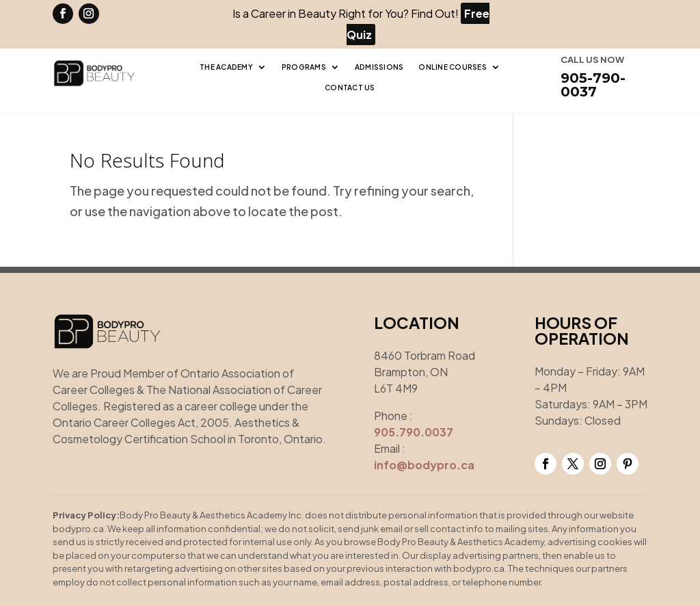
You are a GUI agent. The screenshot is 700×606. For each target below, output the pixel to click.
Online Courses (453, 67)
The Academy (226, 67)
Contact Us (350, 87)
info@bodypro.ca (424, 465)
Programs (304, 67)
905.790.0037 (414, 432)
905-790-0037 (593, 85)
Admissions (379, 67)
